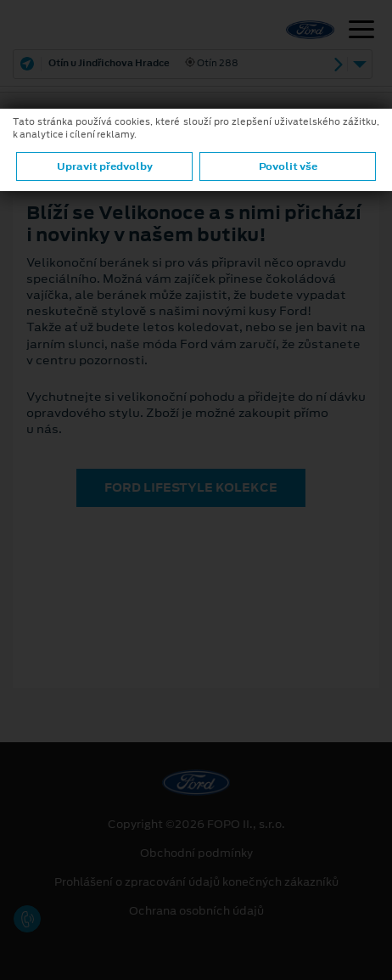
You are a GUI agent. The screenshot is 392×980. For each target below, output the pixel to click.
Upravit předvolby (105, 166)
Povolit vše (288, 166)
